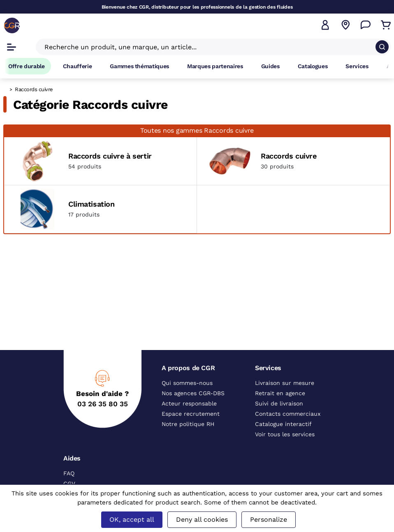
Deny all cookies (202, 519)
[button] (325, 25)
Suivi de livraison (279, 403)
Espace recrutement (191, 414)
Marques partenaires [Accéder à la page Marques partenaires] (215, 66)
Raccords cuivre (289, 156)
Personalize (269, 519)
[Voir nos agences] (345, 25)
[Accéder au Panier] (386, 25)
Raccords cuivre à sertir (110, 156)
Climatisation (91, 204)
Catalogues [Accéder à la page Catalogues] (313, 66)
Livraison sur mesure (285, 383)
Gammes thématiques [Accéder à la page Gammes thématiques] (139, 66)
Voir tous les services (285, 434)
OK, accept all (132, 519)
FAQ (69, 473)
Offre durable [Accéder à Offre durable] (27, 66)
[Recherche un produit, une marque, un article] (208, 47)
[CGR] (12, 25)
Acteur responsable (189, 403)
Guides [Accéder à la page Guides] (270, 66)
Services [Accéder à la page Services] (357, 66)
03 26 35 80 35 (103, 404)
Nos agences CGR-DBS (193, 393)
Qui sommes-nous (187, 383)
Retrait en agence (280, 393)
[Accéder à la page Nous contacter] (366, 25)
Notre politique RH (188, 424)
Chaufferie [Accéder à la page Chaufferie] (78, 66)
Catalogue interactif (283, 424)
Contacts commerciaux (288, 414)
